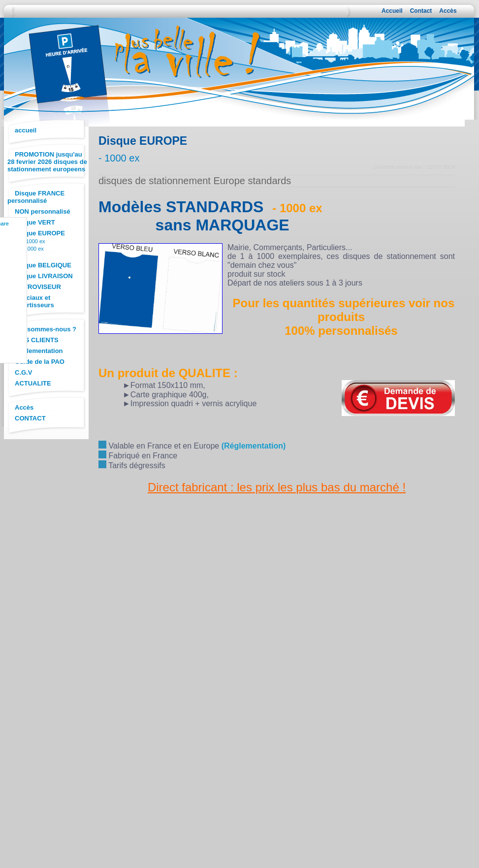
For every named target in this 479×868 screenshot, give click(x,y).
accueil (26, 130)
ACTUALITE (33, 383)
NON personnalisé (43, 211)
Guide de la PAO (40, 362)
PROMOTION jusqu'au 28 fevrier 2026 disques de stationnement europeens (47, 162)
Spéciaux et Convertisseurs (31, 301)
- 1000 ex (32, 249)
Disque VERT (35, 222)
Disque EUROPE (40, 233)
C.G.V (23, 372)
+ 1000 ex (33, 241)
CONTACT (30, 418)
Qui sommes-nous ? (46, 329)
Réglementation (39, 351)
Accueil (392, 11)
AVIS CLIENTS (37, 340)
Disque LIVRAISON (44, 276)
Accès (448, 11)
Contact (421, 11)
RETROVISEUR (38, 287)
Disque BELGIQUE (43, 265)
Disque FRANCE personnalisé (36, 197)
